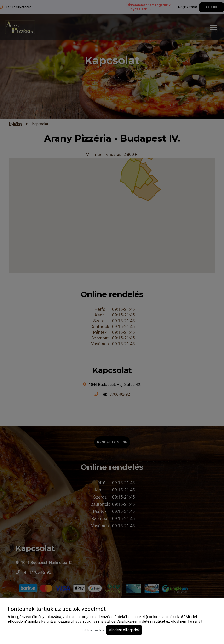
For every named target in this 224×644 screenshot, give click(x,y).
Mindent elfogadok (124, 630)
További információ (92, 630)
